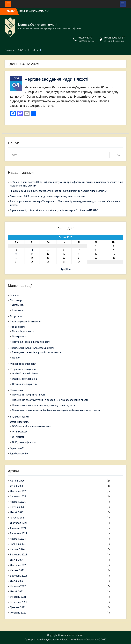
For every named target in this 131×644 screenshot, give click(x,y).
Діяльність (18, 305)
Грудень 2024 (18, 518)
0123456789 (85, 38)
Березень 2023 (19, 576)
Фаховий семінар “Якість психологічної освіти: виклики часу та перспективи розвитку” (59, 191)
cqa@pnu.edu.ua (86, 41)
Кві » (69, 269)
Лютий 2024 (17, 560)
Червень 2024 (18, 539)
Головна (15, 295)
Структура (16, 316)
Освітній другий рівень (25, 379)
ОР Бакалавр (19, 432)
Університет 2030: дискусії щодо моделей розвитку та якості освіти (48, 196)
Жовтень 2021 (18, 597)
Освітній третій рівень (24, 384)
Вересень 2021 (19, 602)
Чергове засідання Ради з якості (57, 79)
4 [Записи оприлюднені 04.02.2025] (32, 250)
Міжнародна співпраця (23, 364)
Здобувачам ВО (19, 454)
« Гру (62, 269)
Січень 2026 (17, 486)
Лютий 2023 (17, 581)
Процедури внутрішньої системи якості (32, 348)
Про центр (16, 300)
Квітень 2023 (17, 570)
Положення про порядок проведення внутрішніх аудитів (44, 405)
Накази (16, 358)
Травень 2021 (18, 607)
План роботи (19, 337)
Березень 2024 (19, 555)
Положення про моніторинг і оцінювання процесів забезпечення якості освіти (56, 410)
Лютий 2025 (17, 512)
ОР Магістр (18, 437)
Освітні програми (20, 422)
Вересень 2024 (19, 533)
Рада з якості (17, 327)
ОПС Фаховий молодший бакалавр (32, 426)
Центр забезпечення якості (37, 25)
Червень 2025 (18, 502)
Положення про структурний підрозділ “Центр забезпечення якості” (50, 400)
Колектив (17, 310)
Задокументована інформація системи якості (38, 352)
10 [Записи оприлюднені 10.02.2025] (16, 254)
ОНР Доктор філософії (25, 442)
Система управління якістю (25, 322)
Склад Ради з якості (23, 331)
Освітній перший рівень (25, 374)
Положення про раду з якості (28, 395)
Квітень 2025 (17, 507)
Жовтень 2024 (18, 528)
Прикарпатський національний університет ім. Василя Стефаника (61, 640)
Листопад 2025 (19, 491)
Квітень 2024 (17, 549)
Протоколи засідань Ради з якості (31, 342)
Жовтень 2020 (18, 613)
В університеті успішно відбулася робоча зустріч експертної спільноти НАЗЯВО (54, 210)
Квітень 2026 (17, 481)
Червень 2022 (18, 586)
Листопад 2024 (19, 523)
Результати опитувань (23, 369)
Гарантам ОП (17, 448)
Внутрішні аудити (20, 417)
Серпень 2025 (18, 496)
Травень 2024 (18, 544)
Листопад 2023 (19, 565)
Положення (17, 390)
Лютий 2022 (17, 592)
